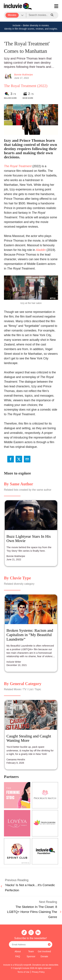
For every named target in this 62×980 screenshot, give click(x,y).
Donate (44, 956)
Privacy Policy (38, 972)
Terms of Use (23, 972)
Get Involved (44, 951)
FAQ (18, 956)
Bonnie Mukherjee (24, 75)
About (18, 951)
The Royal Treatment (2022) (26, 86)
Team (31, 951)
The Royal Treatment (18, 166)
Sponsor (31, 956)
